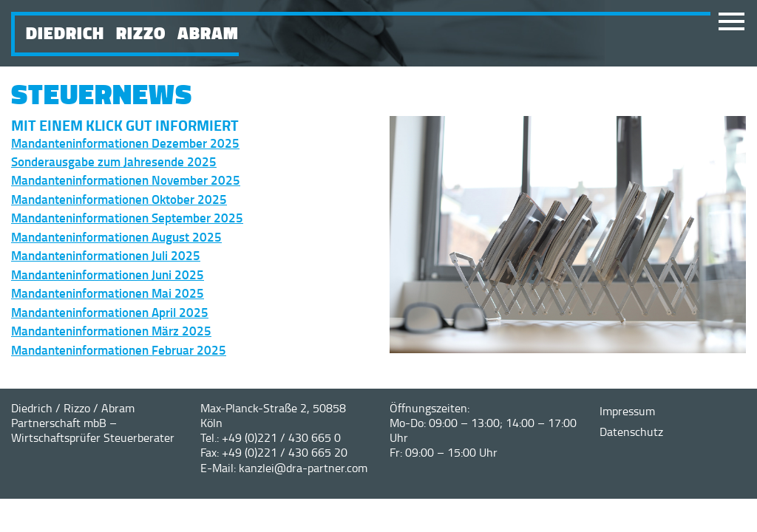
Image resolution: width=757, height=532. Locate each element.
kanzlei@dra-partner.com (303, 468)
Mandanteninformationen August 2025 (116, 236)
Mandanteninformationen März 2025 (111, 330)
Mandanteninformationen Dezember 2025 (125, 143)
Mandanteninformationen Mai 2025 (108, 293)
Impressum (627, 411)
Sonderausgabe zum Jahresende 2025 (114, 161)
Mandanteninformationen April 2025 (110, 312)
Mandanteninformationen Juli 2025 (106, 255)
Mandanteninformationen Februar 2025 (119, 349)
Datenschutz (631, 432)
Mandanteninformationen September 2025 (127, 217)
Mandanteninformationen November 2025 (126, 180)
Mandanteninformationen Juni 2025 (108, 274)
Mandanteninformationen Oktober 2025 (119, 199)
